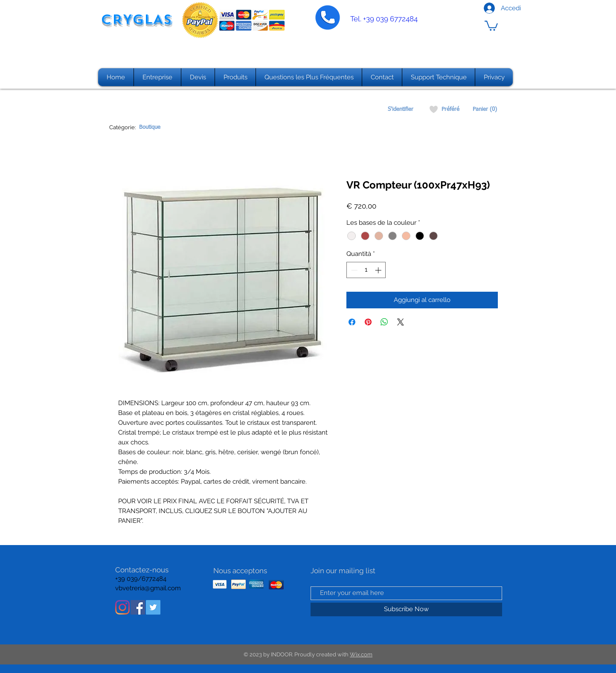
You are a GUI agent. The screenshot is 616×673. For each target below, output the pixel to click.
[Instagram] (122, 607)
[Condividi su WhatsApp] (384, 322)
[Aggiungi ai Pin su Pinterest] (368, 322)
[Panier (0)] (485, 110)
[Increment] (379, 270)
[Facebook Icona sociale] (138, 607)
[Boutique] (150, 128)
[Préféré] (450, 110)
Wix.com (361, 654)
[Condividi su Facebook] (352, 322)
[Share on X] (401, 322)
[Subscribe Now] (406, 609)
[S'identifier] (401, 110)
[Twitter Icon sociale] (153, 607)
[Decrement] (353, 270)
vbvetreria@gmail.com (148, 588)
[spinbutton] (366, 270)
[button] (491, 25)
